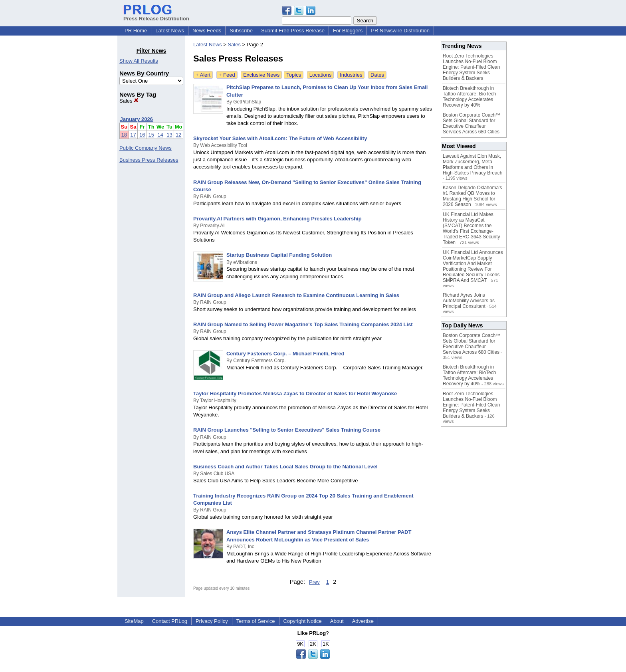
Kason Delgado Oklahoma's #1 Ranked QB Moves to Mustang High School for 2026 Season (472, 196)
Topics (294, 75)
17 (133, 135)
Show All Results (139, 61)
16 (142, 135)
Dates (377, 75)
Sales (129, 101)
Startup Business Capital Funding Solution (279, 255)
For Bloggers (348, 31)
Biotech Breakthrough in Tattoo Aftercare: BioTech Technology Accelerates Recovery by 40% (469, 97)
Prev (314, 582)
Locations (321, 75)
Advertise (363, 621)
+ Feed (227, 75)
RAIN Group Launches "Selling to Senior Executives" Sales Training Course (287, 430)
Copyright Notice (303, 621)
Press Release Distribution (156, 16)
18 (124, 135)
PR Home (136, 31)
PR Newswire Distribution (400, 31)
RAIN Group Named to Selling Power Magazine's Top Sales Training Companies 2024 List (303, 324)
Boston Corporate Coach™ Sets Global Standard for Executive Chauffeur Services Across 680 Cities (471, 123)
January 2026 (137, 119)
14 (160, 135)
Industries (351, 75)
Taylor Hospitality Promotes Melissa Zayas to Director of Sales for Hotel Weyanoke (295, 393)
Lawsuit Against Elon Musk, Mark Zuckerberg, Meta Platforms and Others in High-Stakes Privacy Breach (472, 165)
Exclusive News (261, 75)
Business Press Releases (149, 160)
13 (169, 135)
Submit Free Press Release (293, 31)
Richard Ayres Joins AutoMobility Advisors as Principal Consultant (469, 301)
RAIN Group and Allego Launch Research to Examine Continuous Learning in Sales (296, 295)
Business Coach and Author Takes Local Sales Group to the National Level (285, 467)
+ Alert (203, 75)
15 (151, 135)
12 (178, 135)
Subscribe (241, 31)
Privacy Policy (212, 621)
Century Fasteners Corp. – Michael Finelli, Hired (285, 354)
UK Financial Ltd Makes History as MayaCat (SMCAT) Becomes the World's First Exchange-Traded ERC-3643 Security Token (471, 228)
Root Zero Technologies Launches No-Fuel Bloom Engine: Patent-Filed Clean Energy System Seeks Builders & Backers (471, 67)
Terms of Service (256, 621)
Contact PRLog (170, 621)
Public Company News (146, 148)
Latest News (170, 31)
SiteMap (134, 621)
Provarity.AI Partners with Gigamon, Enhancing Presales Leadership (277, 219)
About (337, 621)
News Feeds (207, 31)
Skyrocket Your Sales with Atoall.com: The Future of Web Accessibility (280, 138)
